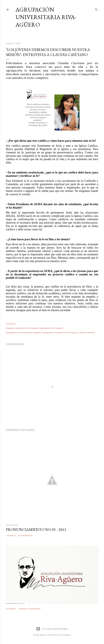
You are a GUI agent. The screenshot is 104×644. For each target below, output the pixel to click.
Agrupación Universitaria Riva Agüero (24, 332)
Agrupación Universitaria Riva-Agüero (46, 17)
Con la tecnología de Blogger (52, 629)
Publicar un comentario (29, 609)
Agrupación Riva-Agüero (51, 328)
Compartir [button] (11, 324)
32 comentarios (25, 535)
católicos (91, 332)
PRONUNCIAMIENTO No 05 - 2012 (36, 529)
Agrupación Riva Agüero (27, 328)
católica (82, 332)
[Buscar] (96, 9)
